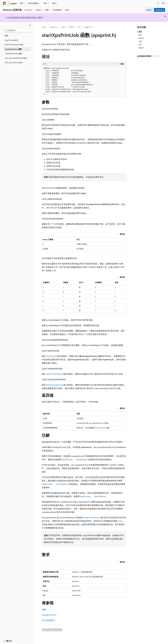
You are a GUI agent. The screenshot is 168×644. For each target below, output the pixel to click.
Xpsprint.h (88, 27)
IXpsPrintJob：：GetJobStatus (75, 459)
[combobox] (17, 30)
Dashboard (160, 10)
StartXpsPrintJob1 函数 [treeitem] (13, 54)
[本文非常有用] (155, 56)
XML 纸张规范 (48, 620)
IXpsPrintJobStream (54, 374)
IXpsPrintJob (51, 356)
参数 (140, 35)
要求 (140, 45)
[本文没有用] (158, 56)
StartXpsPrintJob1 (49, 615)
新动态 (149, 10)
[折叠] (30, 25)
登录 (163, 3)
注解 (140, 41)
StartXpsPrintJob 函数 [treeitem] (13, 49)
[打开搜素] (158, 3)
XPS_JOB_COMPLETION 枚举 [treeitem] (16, 58)
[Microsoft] (5, 3)
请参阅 (141, 48)
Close (120, 521)
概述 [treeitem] (7, 36)
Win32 (71, 27)
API (79, 27)
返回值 (141, 38)
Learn (44, 27)
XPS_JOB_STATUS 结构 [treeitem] (13, 63)
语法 (140, 32)
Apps (63, 27)
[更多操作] (124, 27)
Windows (54, 27)
